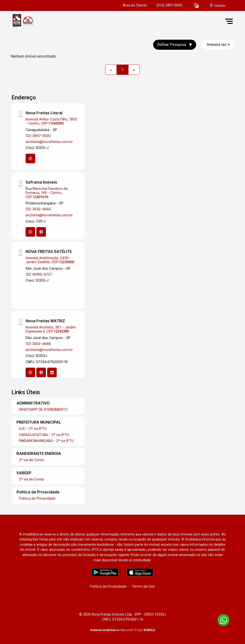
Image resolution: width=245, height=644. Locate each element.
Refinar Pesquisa (175, 45)
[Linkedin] (52, 372)
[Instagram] (30, 158)
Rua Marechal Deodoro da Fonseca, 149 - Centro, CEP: (47, 193)
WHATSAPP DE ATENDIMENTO (43, 409)
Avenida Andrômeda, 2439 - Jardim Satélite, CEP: (50, 260)
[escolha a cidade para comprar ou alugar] (217, 6)
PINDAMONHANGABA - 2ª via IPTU (46, 441)
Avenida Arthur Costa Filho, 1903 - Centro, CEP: (51, 121)
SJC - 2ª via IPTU (33, 428)
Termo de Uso (143, 586)
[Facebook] (41, 232)
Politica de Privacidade (37, 498)
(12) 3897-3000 (38, 136)
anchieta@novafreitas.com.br (49, 142)
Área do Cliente (135, 5)
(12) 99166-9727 (39, 274)
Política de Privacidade (108, 586)
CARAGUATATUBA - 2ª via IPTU (44, 435)
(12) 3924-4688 (38, 344)
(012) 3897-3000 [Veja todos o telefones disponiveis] (169, 5)
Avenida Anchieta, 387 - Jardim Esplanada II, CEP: (51, 329)
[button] (196, 6)
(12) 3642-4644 (38, 209)
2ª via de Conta (31, 460)
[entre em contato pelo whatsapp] (221, 619)
